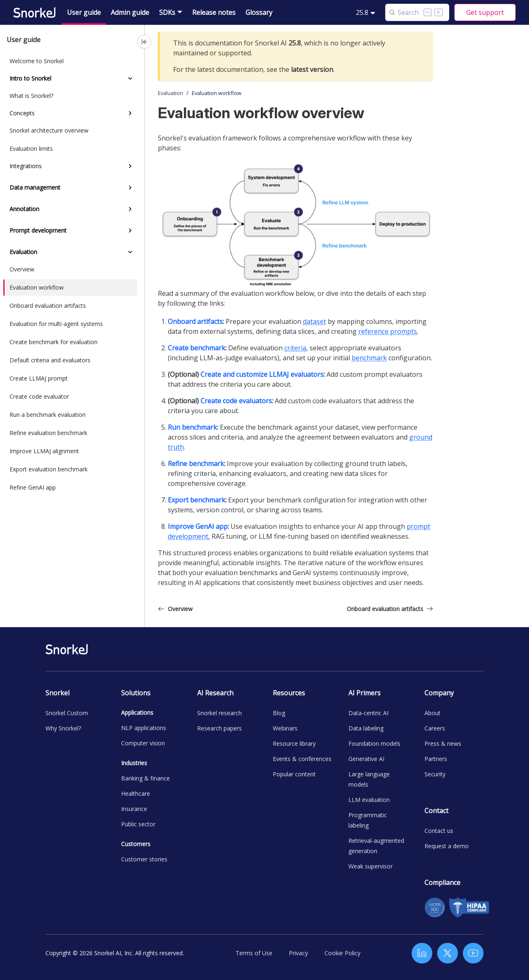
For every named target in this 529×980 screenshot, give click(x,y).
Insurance (134, 809)
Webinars (285, 728)
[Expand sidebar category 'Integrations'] (130, 166)
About (432, 713)
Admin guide (130, 12)
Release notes (214, 12)
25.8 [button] (362, 12)
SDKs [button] (167, 12)
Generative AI (366, 759)
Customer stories (144, 859)
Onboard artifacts (195, 321)
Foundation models (374, 743)
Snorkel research (219, 713)
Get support (485, 12)
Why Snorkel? (63, 728)
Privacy (298, 953)
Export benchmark (197, 500)
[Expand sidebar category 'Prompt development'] (130, 231)
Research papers (219, 728)
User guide (84, 12)
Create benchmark (197, 348)
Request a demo (447, 846)
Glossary (259, 12)
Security (435, 774)
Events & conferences (302, 759)
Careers (435, 728)
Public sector (138, 824)
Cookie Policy (342, 953)
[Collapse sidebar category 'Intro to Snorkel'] (130, 78)
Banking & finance (145, 778)
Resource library (294, 743)
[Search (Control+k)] (417, 12)
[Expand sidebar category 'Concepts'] (130, 113)
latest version (312, 69)
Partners (436, 759)
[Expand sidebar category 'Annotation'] (130, 209)
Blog (279, 713)
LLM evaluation (369, 800)
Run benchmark (192, 427)
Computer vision (143, 743)
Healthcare (136, 793)
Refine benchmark (196, 464)
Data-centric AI (368, 713)
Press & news (443, 743)
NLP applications (144, 728)
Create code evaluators (236, 401)
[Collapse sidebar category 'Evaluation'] (130, 252)
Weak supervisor (371, 866)
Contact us (439, 831)
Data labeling (366, 728)
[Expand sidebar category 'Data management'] (130, 188)
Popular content (294, 774)
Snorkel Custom (67, 713)
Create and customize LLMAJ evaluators (262, 374)
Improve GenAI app (198, 526)
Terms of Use (254, 953)
